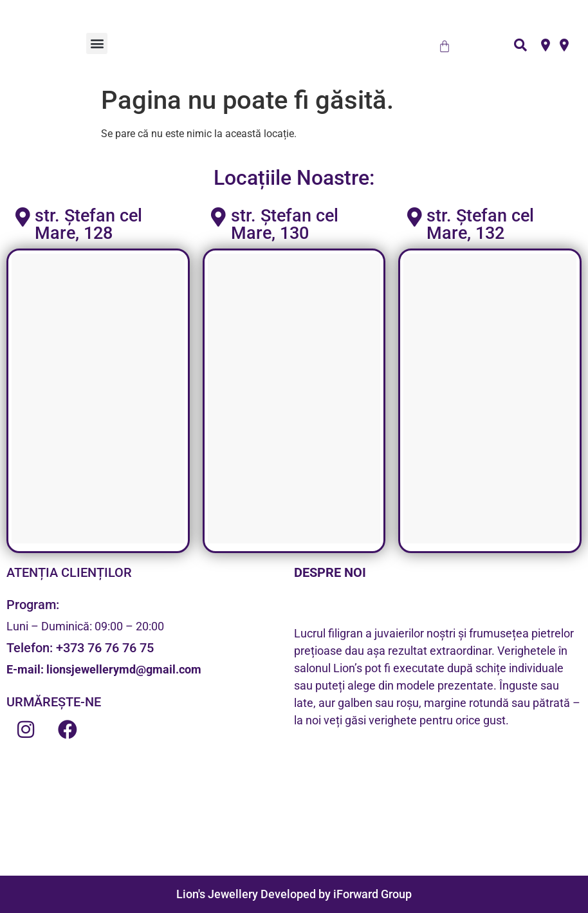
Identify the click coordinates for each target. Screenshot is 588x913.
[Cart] (445, 46)
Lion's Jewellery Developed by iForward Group (294, 894)
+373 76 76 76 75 (105, 648)
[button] (97, 43)
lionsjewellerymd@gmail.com (124, 669)
